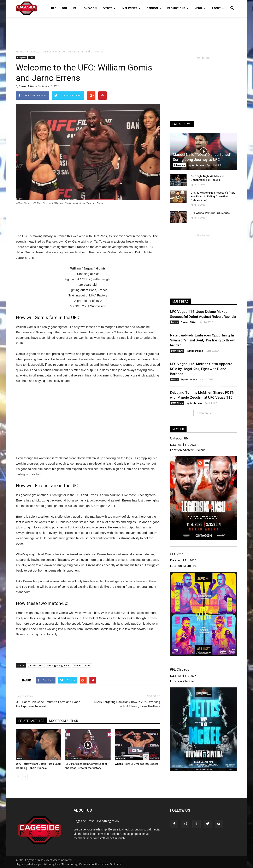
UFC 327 (176, 554)
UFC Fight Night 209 (58, 665)
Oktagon (90, 8)
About (218, 8)
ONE (65, 8)
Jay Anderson (196, 165)
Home (20, 52)
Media (200, 8)
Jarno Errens (36, 665)
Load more (204, 413)
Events (109, 8)
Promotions (178, 8)
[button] (232, 5)
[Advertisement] (126, 31)
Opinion (154, 8)
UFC (54, 8)
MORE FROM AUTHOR (64, 721)
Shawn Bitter (27, 86)
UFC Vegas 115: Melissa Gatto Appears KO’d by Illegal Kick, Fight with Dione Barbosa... (201, 369)
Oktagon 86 (179, 438)
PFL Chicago (180, 669)
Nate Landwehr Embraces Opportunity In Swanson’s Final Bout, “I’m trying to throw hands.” (202, 340)
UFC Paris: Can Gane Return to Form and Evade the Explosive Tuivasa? (48, 704)
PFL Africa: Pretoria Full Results (210, 213)
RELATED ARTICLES (31, 721)
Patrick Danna (195, 351)
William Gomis (82, 665)
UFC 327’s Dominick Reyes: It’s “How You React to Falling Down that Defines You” (213, 196)
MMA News (72, 759)
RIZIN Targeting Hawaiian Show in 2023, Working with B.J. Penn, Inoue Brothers (127, 704)
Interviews (131, 8)
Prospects (22, 57)
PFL (76, 8)
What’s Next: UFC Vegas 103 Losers (137, 764)
